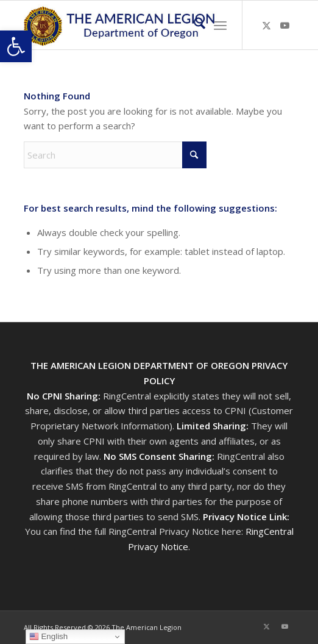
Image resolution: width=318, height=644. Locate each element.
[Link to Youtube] (285, 25)
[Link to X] (267, 25)
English (48, 637)
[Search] (193, 25)
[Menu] (220, 25)
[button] (16, 46)
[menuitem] (193, 25)
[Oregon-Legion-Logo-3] (132, 25)
